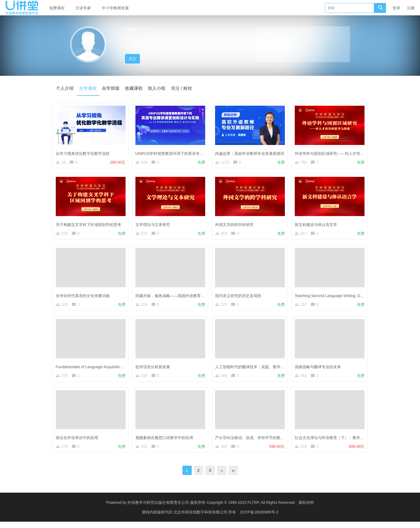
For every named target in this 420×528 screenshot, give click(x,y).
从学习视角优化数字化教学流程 (84, 152)
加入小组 (157, 88)
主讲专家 (83, 8)
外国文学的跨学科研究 (236, 224)
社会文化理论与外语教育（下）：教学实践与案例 (338, 441)
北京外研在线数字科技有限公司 (201, 518)
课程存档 (306, 509)
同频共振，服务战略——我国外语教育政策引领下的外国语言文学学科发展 (200, 297)
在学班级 (111, 88)
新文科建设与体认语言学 (317, 224)
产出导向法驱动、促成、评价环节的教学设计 (255, 441)
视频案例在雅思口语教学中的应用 (166, 441)
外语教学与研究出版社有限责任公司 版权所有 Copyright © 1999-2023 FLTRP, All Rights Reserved (211, 509)
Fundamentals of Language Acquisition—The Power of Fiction (110, 369)
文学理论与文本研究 (154, 224)
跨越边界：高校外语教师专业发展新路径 (251, 152)
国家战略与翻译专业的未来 (319, 369)
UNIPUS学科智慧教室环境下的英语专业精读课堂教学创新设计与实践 (196, 152)
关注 (132, 59)
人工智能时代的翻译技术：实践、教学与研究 (255, 369)
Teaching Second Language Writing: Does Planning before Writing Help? (358, 297)
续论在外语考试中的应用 (78, 441)
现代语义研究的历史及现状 (240, 297)
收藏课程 (134, 88)
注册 (411, 8)
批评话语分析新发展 (154, 369)
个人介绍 (65, 88)
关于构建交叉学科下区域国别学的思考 (90, 224)
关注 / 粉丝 (182, 88)
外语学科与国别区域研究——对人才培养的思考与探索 (342, 152)
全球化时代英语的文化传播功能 (84, 297)
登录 (396, 8)
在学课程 (88, 88)
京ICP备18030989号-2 (259, 518)
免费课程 (57, 8)
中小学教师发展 (115, 8)
